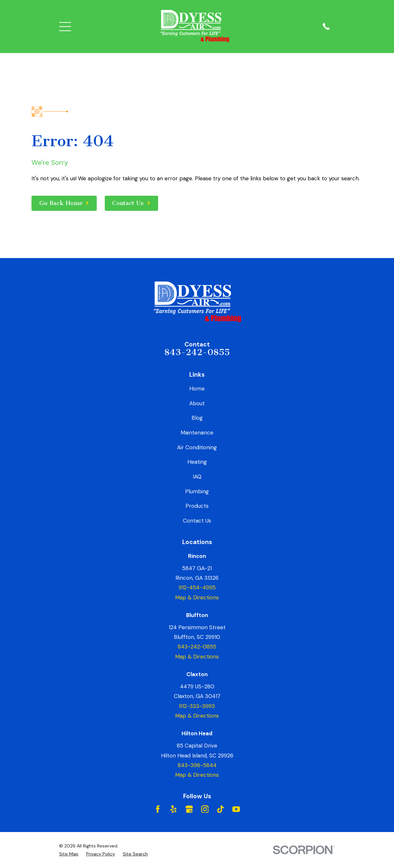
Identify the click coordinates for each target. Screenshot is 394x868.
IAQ (197, 477)
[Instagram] (205, 809)
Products (197, 506)
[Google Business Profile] (189, 809)
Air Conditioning (197, 447)
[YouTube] (236, 809)
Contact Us (197, 521)
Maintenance (197, 433)
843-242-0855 (197, 352)
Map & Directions (197, 597)
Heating (197, 462)
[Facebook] (158, 809)
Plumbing (197, 491)
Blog (197, 418)
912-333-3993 (197, 706)
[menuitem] (69, 854)
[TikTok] (220, 809)
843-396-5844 (197, 765)
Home (197, 389)
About (197, 403)
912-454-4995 (197, 587)
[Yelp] (174, 809)
